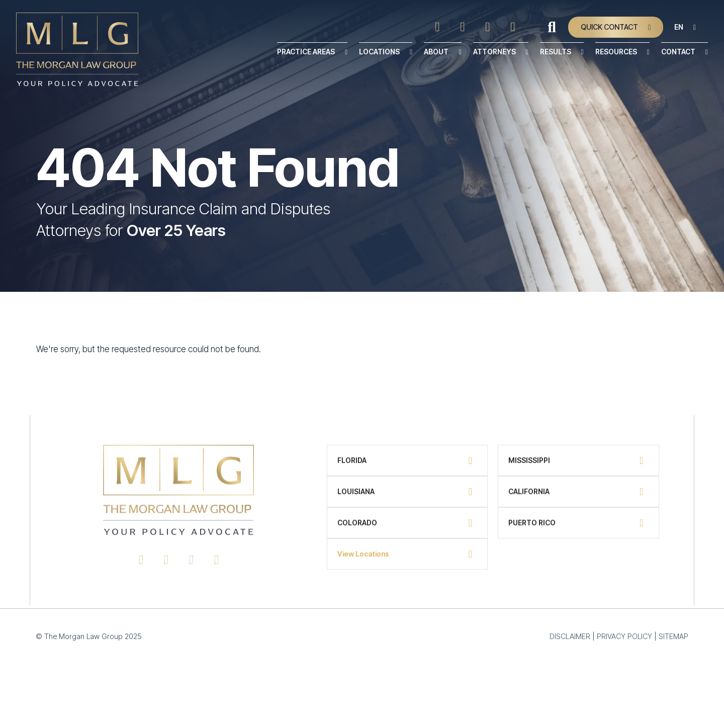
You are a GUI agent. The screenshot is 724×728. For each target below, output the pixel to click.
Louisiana (356, 497)
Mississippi (529, 466)
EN (679, 27)
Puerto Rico (532, 528)
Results (556, 52)
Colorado (357, 528)
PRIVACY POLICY (624, 642)
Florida (352, 466)
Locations (379, 52)
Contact (678, 52)
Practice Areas (306, 52)
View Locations (363, 559)
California (529, 497)
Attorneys (494, 52)
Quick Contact (609, 27)
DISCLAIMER (569, 642)
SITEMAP (673, 642)
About (436, 52)
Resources (616, 52)
